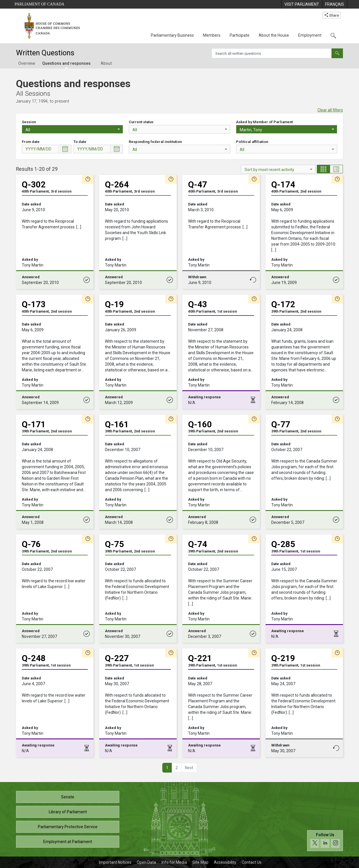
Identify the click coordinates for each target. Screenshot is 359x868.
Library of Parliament (68, 812)
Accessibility (225, 862)
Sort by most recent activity (278, 170)
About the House (274, 35)
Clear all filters (330, 110)
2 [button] (177, 768)
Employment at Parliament (68, 842)
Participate (240, 35)
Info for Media (174, 862)
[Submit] (337, 53)
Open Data (146, 862)
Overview (27, 63)
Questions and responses (66, 63)
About (106, 63)
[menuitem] (302, 4)
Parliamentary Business (172, 35)
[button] (189, 768)
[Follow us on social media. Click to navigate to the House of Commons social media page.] (325, 841)
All (73, 130)
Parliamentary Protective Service (68, 827)
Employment (310, 35)
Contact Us (252, 862)
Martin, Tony (287, 130)
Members (212, 35)
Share (332, 15)
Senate (68, 797)
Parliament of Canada (39, 4)
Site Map (200, 862)
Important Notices (115, 862)
